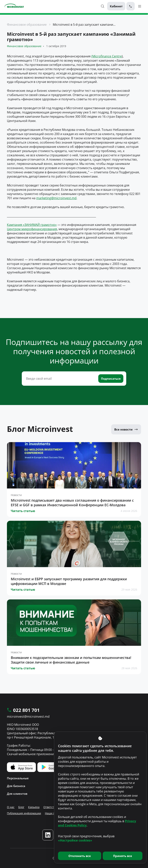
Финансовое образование (27, 25)
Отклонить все (80, 856)
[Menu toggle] (140, 6)
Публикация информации (24, 813)
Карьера (34, 807)
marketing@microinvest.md (56, 198)
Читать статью (23, 511)
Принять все (123, 856)
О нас (11, 807)
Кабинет (116, 6)
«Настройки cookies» (75, 840)
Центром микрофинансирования (32, 229)
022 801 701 (23, 710)
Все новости (126, 429)
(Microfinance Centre (107, 56)
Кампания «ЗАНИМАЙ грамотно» (32, 225)
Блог (21, 807)
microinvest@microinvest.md (28, 717)
